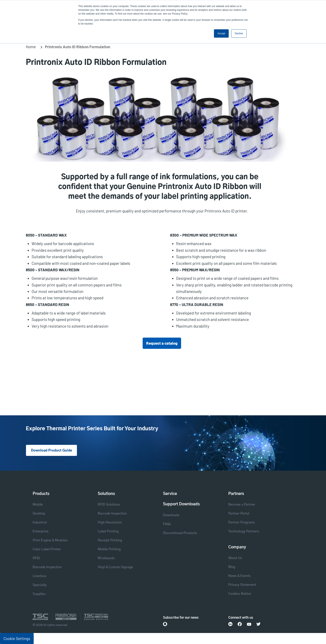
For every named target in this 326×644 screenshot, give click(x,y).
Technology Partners (244, 531)
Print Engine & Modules (50, 540)
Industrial (40, 522)
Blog (232, 567)
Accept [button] (221, 33)
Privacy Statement (242, 585)
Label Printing (108, 531)
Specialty (40, 585)
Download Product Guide (52, 450)
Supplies (39, 594)
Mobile (38, 505)
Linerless (40, 576)
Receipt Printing (110, 540)
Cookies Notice (240, 594)
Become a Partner (242, 505)
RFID (36, 558)
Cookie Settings (17, 638)
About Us (235, 558)
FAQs (167, 524)
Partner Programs (242, 522)
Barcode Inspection (47, 567)
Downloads (171, 515)
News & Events (240, 576)
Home (31, 47)
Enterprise (41, 531)
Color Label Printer (47, 549)
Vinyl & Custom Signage (115, 567)
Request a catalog (162, 343)
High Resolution (110, 522)
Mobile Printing (109, 549)
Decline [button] (239, 33)
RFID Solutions (109, 505)
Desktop (39, 513)
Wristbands (106, 558)
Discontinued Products (180, 533)
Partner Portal (239, 513)
